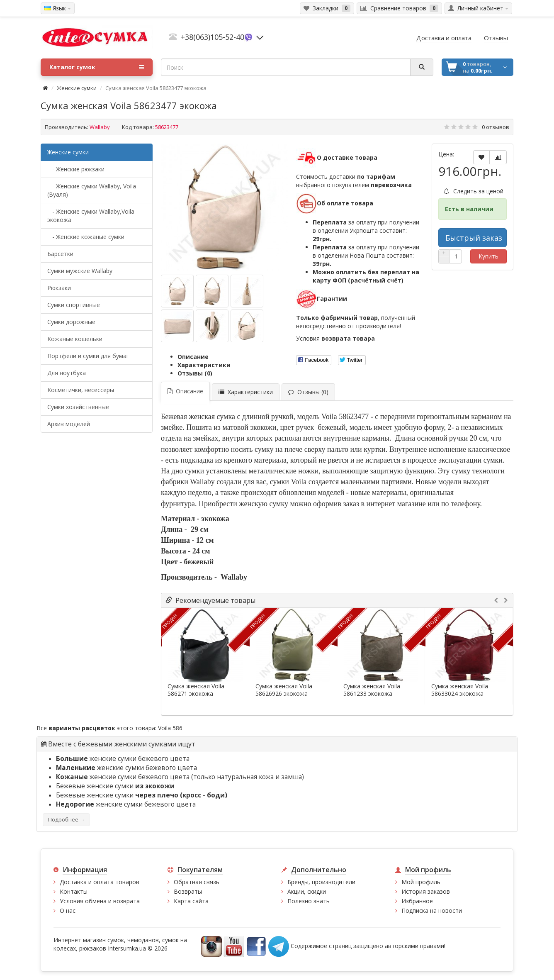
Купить (488, 256)
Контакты (74, 891)
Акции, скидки (307, 891)
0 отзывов (496, 127)
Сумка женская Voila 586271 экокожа (196, 690)
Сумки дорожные (71, 322)
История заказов (426, 891)
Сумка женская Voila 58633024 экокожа (460, 690)
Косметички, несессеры (81, 390)
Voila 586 (170, 728)
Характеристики (204, 365)
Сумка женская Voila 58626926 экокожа (284, 690)
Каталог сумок (97, 67)
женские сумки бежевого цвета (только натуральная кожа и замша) (180, 777)
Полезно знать (309, 901)
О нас (68, 911)
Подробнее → (66, 820)
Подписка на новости (432, 911)
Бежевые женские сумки (115, 786)
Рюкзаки (59, 288)
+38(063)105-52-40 (213, 37)
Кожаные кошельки (75, 339)
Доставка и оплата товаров (100, 882)
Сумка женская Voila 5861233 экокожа (372, 690)
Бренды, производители (321, 882)
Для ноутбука (67, 373)
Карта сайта (191, 901)
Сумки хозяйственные (78, 407)
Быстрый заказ (474, 238)
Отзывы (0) (195, 373)
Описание (193, 357)
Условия (335, 338)
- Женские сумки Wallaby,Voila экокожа (91, 216)
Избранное (417, 901)
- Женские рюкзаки (76, 169)
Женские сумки (77, 88)
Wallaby (100, 127)
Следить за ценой (474, 191)
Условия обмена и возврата (100, 901)
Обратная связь (197, 882)
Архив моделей (69, 424)
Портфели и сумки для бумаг (88, 356)
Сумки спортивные (74, 305)
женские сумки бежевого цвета (123, 759)
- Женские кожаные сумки (86, 237)
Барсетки (60, 254)
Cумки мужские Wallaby (80, 271)
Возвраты (188, 891)
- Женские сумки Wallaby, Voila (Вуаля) (92, 190)
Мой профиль (421, 882)
